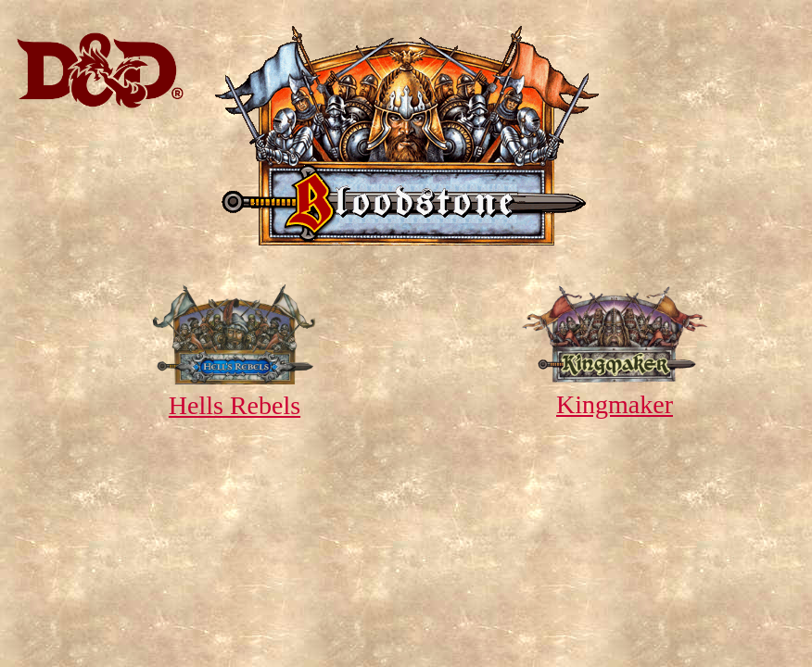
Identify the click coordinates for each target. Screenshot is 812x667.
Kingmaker (614, 390)
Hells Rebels (234, 390)
